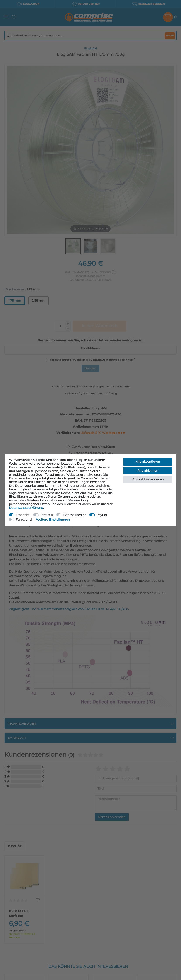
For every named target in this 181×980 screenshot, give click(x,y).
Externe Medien (75, 515)
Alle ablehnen (148, 471)
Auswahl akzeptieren (148, 479)
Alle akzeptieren (148, 462)
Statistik (47, 515)
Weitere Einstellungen (53, 520)
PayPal (102, 515)
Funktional (24, 520)
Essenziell (23, 515)
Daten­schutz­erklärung (26, 508)
